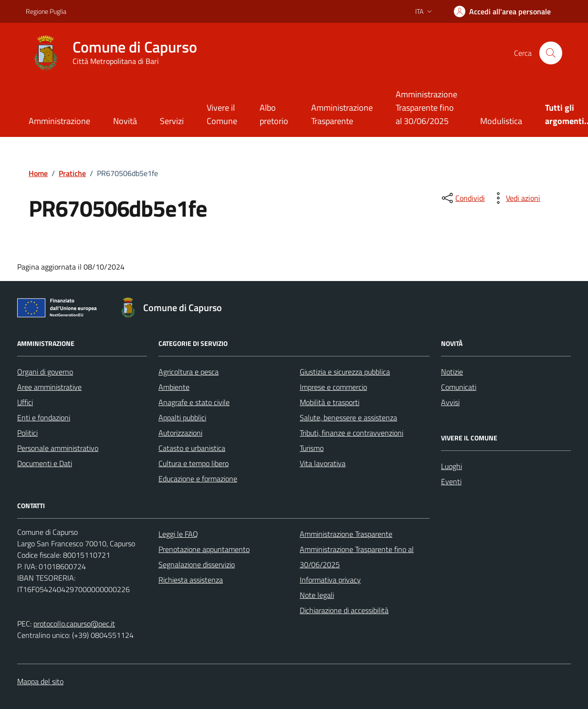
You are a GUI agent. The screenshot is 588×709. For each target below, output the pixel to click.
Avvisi (450, 402)
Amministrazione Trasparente (342, 114)
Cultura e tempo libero (194, 463)
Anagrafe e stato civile (194, 402)
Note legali (317, 595)
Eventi (451, 481)
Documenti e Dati (45, 463)
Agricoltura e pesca (189, 372)
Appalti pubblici (182, 417)
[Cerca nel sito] (551, 53)
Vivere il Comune (222, 114)
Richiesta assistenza (191, 580)
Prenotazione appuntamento (204, 549)
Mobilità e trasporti (330, 402)
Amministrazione (59, 121)
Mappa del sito (40, 681)
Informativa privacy (330, 580)
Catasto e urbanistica (192, 448)
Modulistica (501, 121)
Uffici (25, 402)
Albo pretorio (274, 114)
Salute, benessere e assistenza (348, 417)
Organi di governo (45, 372)
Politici (27, 433)
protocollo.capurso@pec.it (74, 624)
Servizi (172, 121)
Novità (125, 121)
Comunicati (459, 387)
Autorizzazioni (180, 433)
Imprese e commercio (333, 387)
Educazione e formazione (198, 479)
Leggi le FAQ (178, 534)
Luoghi (451, 466)
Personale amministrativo (58, 448)
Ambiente (174, 387)
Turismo (312, 448)
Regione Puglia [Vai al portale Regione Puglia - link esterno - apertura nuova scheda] (46, 11)
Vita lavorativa (323, 463)
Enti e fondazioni (44, 417)
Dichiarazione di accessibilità (344, 610)
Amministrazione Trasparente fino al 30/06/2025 (426, 108)
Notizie (452, 372)
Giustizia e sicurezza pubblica (345, 372)
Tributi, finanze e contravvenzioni (352, 433)
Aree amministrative (49, 387)
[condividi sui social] (462, 198)
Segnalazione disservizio (197, 564)
